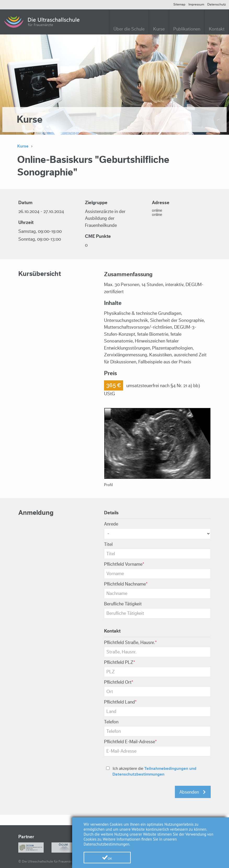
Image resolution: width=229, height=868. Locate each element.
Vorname (124, 564)
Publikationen (187, 29)
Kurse (159, 29)
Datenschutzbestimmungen (107, 844)
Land (120, 702)
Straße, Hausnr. (130, 643)
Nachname (126, 584)
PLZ (120, 662)
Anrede (111, 524)
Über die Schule (129, 29)
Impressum (196, 4)
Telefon (111, 722)
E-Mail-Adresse (130, 742)
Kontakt (217, 29)
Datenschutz (217, 4)
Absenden (189, 792)
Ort (119, 682)
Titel (108, 544)
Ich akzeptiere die (151, 771)
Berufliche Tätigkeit (123, 604)
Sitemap (179, 4)
